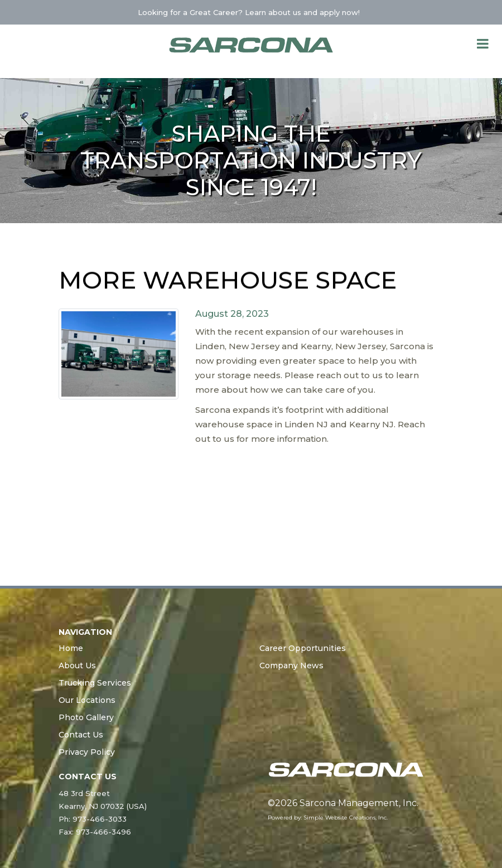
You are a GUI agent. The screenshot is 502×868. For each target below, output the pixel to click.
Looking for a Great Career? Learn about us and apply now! (250, 12)
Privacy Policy (87, 752)
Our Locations (87, 700)
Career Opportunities (303, 648)
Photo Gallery (86, 717)
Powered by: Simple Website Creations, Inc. (328, 818)
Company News (291, 666)
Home (71, 648)
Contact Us (81, 735)
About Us (77, 666)
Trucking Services (95, 683)
